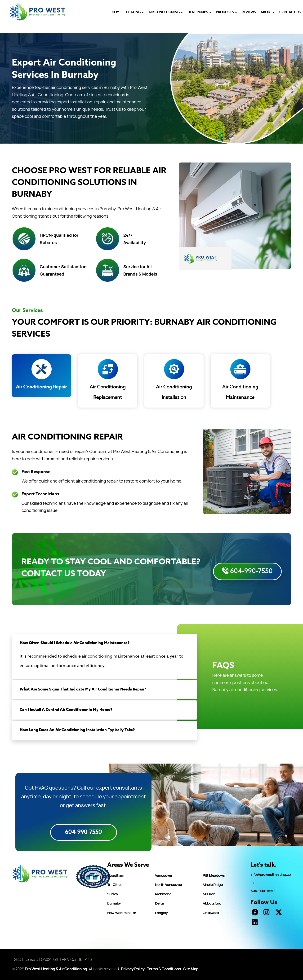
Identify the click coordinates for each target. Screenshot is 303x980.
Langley (161, 913)
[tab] (104, 643)
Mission (209, 894)
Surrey (113, 894)
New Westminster (122, 913)
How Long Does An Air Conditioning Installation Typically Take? (77, 730)
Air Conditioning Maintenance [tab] (240, 380)
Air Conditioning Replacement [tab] (108, 380)
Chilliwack (211, 913)
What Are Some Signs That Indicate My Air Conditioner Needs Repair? (83, 689)
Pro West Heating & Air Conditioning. (56, 969)
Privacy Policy (133, 969)
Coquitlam (116, 875)
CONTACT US (290, 12)
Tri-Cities (115, 885)
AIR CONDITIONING (166, 12)
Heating (135, 12)
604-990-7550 (247, 571)
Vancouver (164, 875)
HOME (117, 12)
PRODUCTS (226, 12)
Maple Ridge (213, 885)
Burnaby (114, 903)
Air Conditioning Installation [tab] (174, 380)
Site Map (191, 969)
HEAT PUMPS (199, 12)
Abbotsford (212, 903)
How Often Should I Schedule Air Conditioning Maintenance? (75, 643)
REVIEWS (249, 12)
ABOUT (268, 12)
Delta (159, 903)
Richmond (163, 894)
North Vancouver (169, 885)
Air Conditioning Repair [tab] (42, 375)
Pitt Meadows (214, 875)
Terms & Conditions (164, 969)
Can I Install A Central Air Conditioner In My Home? (66, 710)
